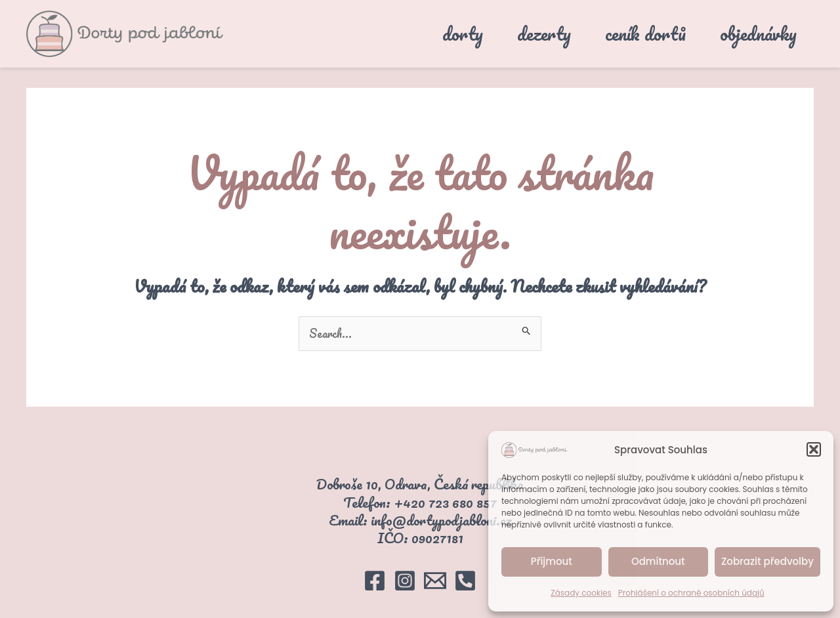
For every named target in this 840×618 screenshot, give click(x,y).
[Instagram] (405, 581)
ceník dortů (645, 33)
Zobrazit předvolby (767, 561)
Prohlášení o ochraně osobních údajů (691, 593)
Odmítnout (658, 561)
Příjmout (552, 561)
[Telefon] (465, 581)
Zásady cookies (581, 593)
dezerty (544, 33)
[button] (814, 449)
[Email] (435, 581)
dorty (463, 33)
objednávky (758, 33)
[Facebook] (375, 581)
